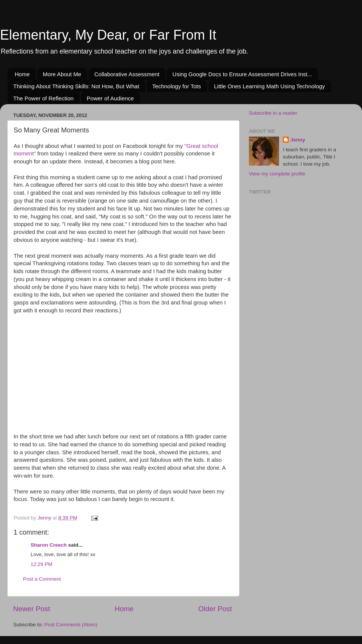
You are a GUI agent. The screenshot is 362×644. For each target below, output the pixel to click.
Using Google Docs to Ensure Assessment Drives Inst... (242, 74)
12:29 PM (41, 564)
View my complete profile (277, 174)
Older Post (215, 609)
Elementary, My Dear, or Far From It (108, 35)
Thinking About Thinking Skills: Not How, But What (76, 86)
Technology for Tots (177, 86)
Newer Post (32, 609)
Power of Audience (110, 98)
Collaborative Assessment (127, 74)
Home (22, 74)
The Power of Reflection (43, 98)
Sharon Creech (49, 545)
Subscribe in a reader (273, 113)
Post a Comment (42, 579)
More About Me (62, 74)
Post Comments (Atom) (71, 625)
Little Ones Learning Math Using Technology (270, 86)
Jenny (298, 140)
